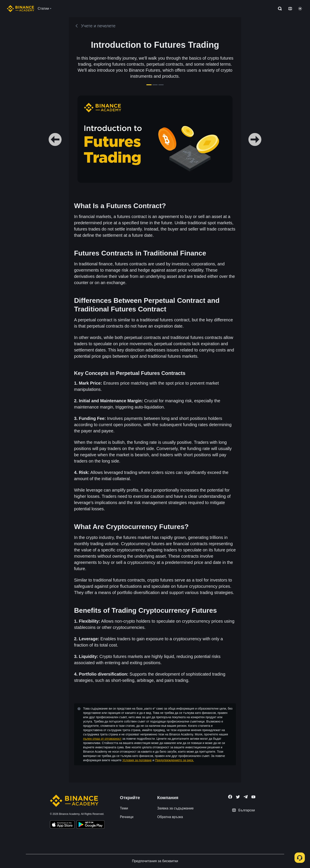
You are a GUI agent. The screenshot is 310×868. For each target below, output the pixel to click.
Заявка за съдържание (175, 808)
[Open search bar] (279, 9)
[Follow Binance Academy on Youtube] (253, 797)
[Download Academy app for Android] (90, 825)
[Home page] (21, 9)
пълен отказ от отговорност (102, 739)
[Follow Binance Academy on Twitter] (238, 797)
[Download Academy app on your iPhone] (62, 825)
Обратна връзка (170, 817)
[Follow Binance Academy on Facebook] (230, 797)
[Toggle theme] (300, 9)
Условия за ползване (137, 760)
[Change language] (290, 9)
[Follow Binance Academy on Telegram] (246, 797)
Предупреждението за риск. (174, 760)
